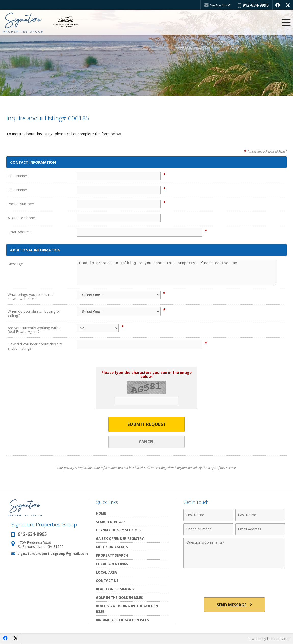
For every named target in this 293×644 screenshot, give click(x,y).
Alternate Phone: (22, 218)
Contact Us (107, 581)
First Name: (17, 176)
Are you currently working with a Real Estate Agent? (35, 330)
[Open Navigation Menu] (286, 23)
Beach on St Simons (115, 589)
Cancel (146, 442)
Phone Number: (21, 204)
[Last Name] (260, 515)
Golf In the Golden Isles (119, 598)
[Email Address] (260, 529)
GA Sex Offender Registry (120, 539)
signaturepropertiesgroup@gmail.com (53, 554)
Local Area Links (112, 564)
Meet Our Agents (112, 547)
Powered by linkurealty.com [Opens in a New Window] (269, 639)
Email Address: (20, 232)
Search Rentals (111, 522)
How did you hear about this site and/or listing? (35, 346)
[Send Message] (234, 605)
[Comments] (234, 553)
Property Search (112, 556)
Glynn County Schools (119, 530)
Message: (16, 264)
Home (101, 513)
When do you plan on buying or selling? (34, 313)
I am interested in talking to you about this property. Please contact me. (177, 273)
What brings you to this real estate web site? (31, 297)
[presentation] (234, 584)
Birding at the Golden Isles (122, 620)
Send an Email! (217, 5)
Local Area (106, 572)
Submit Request (147, 424)
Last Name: (17, 190)
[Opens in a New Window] (277, 5)
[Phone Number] (208, 529)
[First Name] (208, 515)
